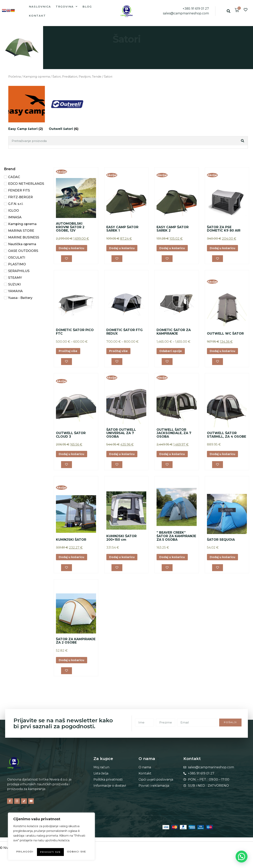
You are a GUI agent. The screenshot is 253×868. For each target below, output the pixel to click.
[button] (229, 11)
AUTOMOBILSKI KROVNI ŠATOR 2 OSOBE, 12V (70, 227)
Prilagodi (31, 844)
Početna (15, 77)
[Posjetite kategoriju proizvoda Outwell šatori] (67, 109)
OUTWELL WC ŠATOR (225, 335)
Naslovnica (40, 7)
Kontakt (37, 16)
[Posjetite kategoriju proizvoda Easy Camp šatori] (27, 109)
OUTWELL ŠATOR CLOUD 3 (71, 437)
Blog (87, 7)
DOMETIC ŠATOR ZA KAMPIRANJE (174, 333)
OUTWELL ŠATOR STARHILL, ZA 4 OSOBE (227, 437)
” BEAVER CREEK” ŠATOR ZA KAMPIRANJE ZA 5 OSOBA (176, 540)
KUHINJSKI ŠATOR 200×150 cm (121, 542)
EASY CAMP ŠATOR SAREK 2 (173, 229)
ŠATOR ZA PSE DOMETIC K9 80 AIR (224, 229)
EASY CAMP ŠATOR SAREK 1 (122, 229)
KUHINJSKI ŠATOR (71, 543)
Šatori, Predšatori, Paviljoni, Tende (77, 77)
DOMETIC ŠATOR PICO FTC (75, 333)
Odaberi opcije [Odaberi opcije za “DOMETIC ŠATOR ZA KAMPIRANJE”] (172, 353)
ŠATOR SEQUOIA (221, 543)
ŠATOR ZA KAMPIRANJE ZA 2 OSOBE (76, 646)
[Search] (243, 141)
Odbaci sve (69, 844)
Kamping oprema (37, 77)
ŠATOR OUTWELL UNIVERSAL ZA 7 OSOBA (121, 435)
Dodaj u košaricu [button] (73, 248)
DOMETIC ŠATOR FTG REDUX (125, 333)
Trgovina (67, 6)
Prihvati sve (51, 852)
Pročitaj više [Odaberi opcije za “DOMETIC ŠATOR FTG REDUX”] (120, 353)
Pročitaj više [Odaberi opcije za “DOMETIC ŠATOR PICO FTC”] (69, 353)
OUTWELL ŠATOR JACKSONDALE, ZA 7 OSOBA (174, 435)
